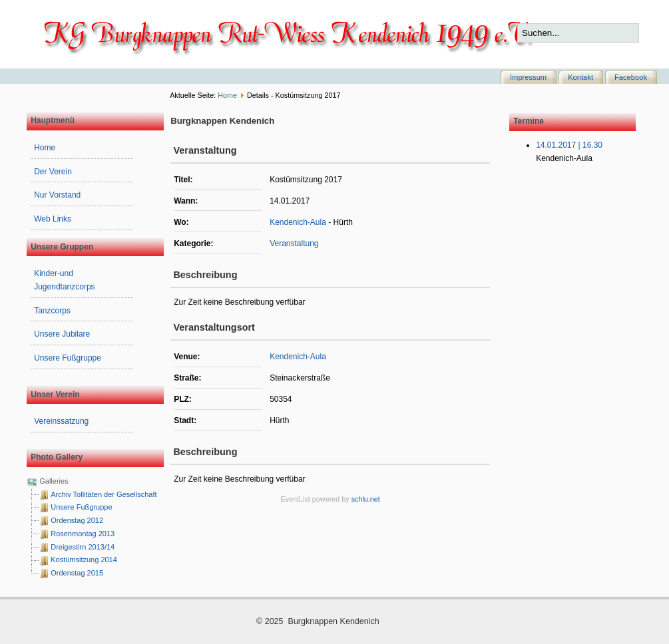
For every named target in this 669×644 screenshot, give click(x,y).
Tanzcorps (52, 311)
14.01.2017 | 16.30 (569, 145)
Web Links (53, 219)
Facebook (631, 77)
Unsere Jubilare (62, 334)
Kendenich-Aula (298, 222)
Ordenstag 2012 (77, 520)
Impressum (528, 77)
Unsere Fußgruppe (68, 358)
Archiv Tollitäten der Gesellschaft (104, 494)
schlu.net (366, 499)
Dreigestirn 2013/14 (83, 547)
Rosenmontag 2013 (83, 534)
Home (227, 95)
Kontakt (580, 77)
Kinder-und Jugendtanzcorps (64, 280)
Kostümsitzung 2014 (84, 560)
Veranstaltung (294, 243)
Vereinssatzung (61, 421)
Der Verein (53, 172)
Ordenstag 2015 (77, 573)
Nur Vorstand (57, 195)
